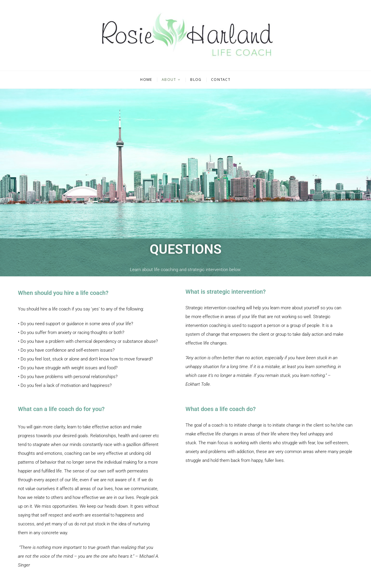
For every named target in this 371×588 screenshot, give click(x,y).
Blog (196, 80)
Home (146, 80)
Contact (221, 80)
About (169, 80)
